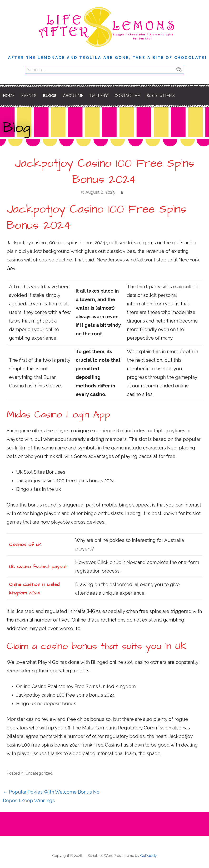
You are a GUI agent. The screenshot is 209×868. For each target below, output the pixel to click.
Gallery (99, 96)
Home (9, 96)
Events (29, 96)
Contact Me (127, 96)
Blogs (50, 96)
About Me (73, 96)
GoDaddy (148, 856)
